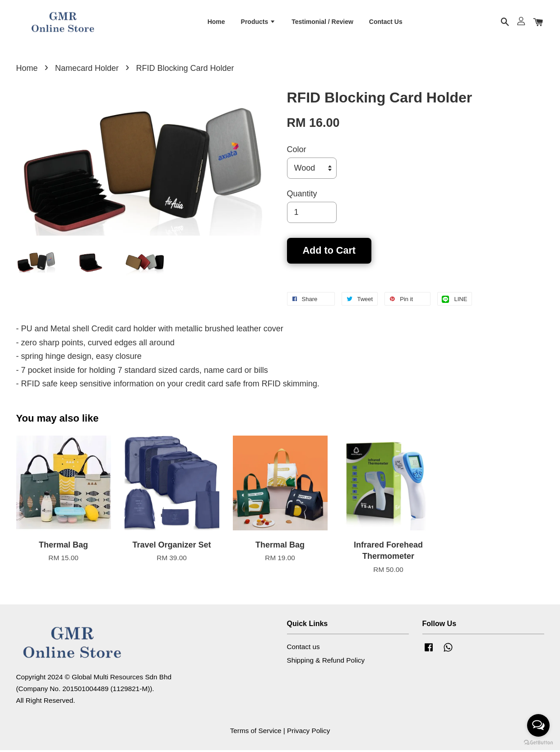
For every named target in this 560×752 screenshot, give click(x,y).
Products (259, 22)
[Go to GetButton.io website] (538, 743)
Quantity (302, 195)
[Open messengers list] (538, 725)
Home (216, 22)
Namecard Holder (87, 70)
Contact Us (386, 22)
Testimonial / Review (322, 22)
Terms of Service (256, 732)
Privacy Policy (308, 732)
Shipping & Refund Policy (326, 662)
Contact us (303, 648)
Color (297, 151)
